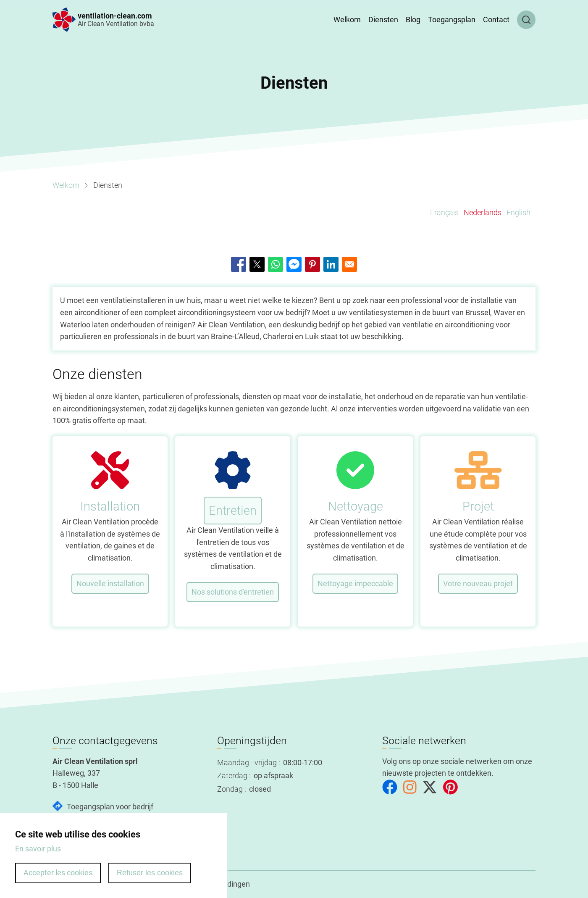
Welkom (347, 20)
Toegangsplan (452, 20)
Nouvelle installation (110, 583)
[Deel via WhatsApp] (276, 264)
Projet (478, 506)
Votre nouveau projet (478, 583)
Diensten (383, 20)
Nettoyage (356, 506)
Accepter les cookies (58, 880)
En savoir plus (38, 856)
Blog (413, 20)
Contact (496, 20)
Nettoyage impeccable (355, 583)
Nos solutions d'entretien (233, 592)
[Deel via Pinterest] (312, 264)
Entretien (233, 511)
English (518, 212)
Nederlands (483, 212)
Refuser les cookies (150, 880)
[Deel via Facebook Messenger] (294, 264)
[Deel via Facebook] (239, 264)
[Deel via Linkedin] (331, 264)
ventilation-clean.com (115, 16)
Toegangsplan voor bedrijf (110, 807)
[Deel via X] (257, 264)
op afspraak (273, 776)
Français (444, 212)
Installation (110, 506)
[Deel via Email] (349, 264)
